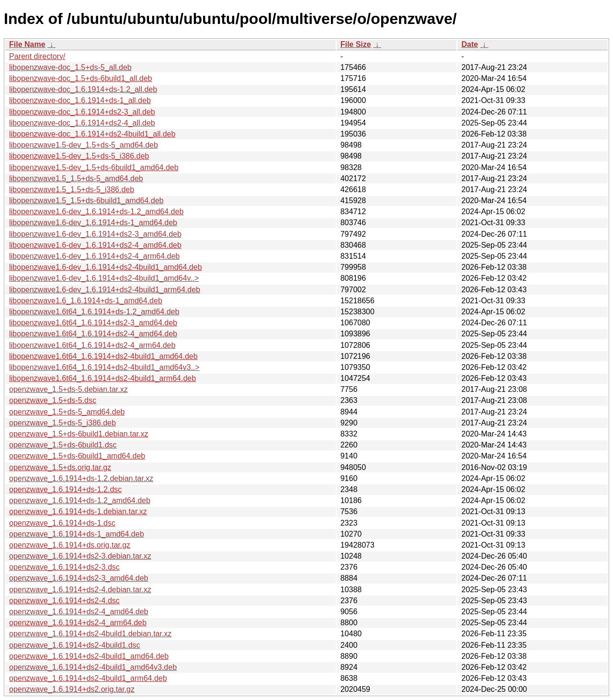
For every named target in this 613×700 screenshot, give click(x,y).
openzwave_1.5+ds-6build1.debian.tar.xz (79, 434)
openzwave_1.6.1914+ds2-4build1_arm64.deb (88, 678)
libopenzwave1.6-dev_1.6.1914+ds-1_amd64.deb (93, 223)
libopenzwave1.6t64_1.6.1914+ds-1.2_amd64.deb (94, 312)
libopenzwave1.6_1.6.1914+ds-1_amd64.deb (86, 301)
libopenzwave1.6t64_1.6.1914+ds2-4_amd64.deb (93, 334)
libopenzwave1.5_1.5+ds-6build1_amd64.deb (86, 201)
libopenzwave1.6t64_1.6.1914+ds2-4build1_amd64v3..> (104, 367)
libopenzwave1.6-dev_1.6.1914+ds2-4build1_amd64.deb (106, 267)
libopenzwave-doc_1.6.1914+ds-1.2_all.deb (83, 89)
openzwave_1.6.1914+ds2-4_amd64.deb (79, 612)
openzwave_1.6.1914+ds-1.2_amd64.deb (80, 500)
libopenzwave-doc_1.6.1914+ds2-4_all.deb (82, 123)
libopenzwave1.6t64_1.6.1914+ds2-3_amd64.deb (93, 323)
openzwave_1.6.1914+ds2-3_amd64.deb (79, 578)
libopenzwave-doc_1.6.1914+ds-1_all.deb (80, 100)
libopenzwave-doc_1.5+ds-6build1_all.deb (80, 78)
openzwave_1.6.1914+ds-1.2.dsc (65, 489)
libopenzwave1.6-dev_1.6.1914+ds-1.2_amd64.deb (96, 212)
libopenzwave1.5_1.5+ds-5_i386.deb (72, 189)
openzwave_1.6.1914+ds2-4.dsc (64, 601)
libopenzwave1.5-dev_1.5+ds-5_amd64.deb (84, 145)
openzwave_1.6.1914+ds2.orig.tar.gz (72, 689)
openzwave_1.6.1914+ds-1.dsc (62, 523)
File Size (356, 44)
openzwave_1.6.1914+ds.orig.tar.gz (70, 545)
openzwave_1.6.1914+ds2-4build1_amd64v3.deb (93, 667)
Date (470, 44)
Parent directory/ (37, 56)
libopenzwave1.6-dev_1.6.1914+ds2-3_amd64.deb (95, 234)
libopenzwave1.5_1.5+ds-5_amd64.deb (76, 178)
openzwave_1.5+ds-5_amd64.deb (67, 412)
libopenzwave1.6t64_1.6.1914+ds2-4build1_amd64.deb (103, 356)
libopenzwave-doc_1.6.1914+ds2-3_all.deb (82, 112)
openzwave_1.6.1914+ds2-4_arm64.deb (78, 623)
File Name (27, 44)
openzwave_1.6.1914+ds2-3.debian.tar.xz (80, 556)
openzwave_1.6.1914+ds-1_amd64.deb (77, 534)
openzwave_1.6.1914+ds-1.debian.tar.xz (78, 511)
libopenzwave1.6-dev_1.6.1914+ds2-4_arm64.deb (94, 256)
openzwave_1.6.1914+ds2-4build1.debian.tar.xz (90, 634)
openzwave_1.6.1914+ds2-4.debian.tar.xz (80, 590)
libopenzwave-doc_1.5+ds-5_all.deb (70, 67)
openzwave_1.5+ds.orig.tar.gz (60, 467)
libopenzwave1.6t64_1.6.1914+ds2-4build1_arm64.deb (102, 378)
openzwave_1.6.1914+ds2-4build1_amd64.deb (89, 656)
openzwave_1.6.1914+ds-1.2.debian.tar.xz (81, 478)
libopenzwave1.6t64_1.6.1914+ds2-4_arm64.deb (92, 345)
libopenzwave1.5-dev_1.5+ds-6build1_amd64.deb (94, 167)
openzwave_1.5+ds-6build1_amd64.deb (77, 456)
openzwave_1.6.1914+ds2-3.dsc (64, 567)
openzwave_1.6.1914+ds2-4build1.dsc (75, 645)
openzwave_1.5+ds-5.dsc (53, 400)
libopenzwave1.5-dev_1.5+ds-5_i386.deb (79, 156)
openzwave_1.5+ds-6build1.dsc (63, 445)
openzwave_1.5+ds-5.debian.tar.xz (68, 389)
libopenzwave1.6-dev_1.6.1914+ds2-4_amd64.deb (95, 245)
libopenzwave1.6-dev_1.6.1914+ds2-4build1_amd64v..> (104, 278)
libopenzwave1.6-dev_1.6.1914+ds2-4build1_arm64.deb (105, 290)
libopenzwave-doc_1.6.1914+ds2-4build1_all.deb (92, 134)
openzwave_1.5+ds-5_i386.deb (62, 423)
